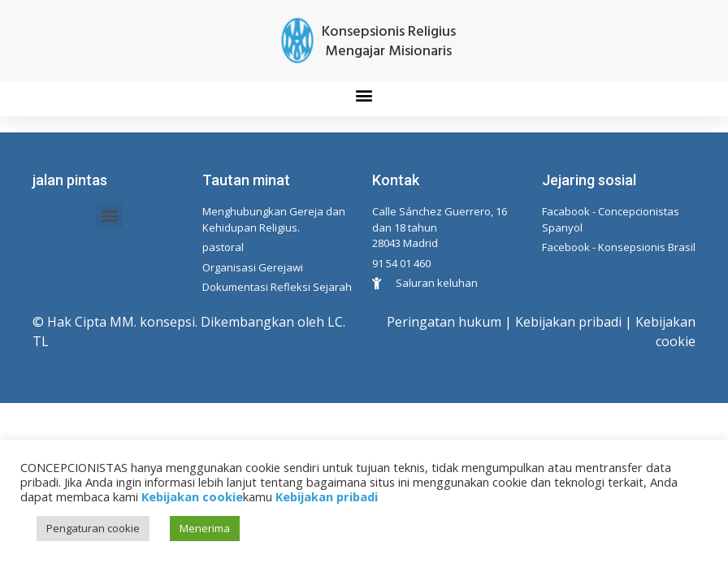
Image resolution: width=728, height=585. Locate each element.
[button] (364, 95)
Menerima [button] (205, 528)
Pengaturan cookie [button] (93, 528)
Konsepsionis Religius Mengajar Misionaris (389, 42)
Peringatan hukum (444, 322)
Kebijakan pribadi (568, 322)
